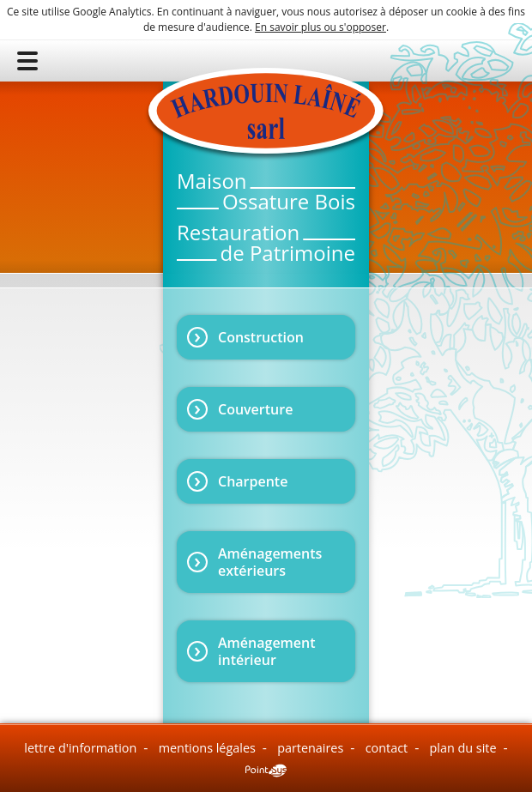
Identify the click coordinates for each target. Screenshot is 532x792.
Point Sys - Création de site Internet (266, 771)
